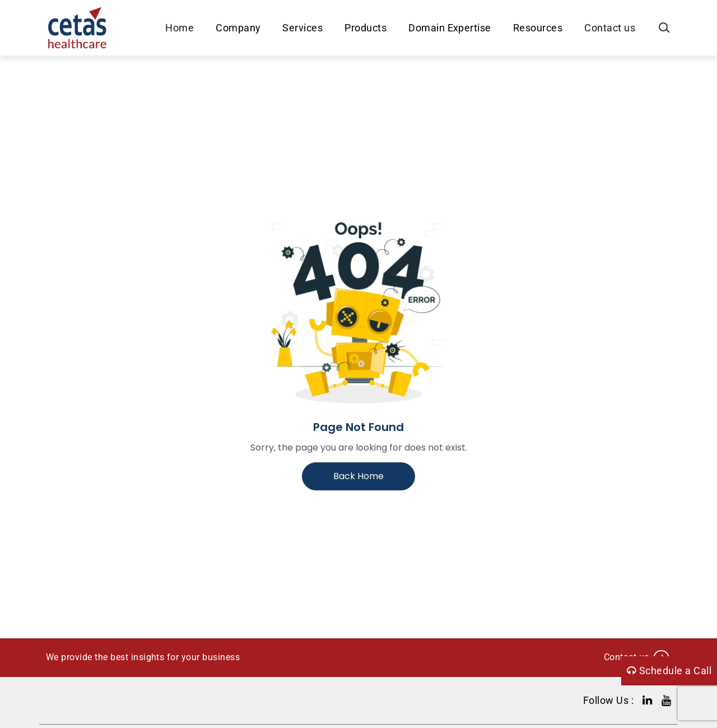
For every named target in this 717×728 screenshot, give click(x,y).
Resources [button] (538, 28)
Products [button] (366, 28)
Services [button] (302, 28)
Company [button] (238, 28)
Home (180, 28)
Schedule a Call (669, 671)
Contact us (610, 28)
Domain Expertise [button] (450, 28)
